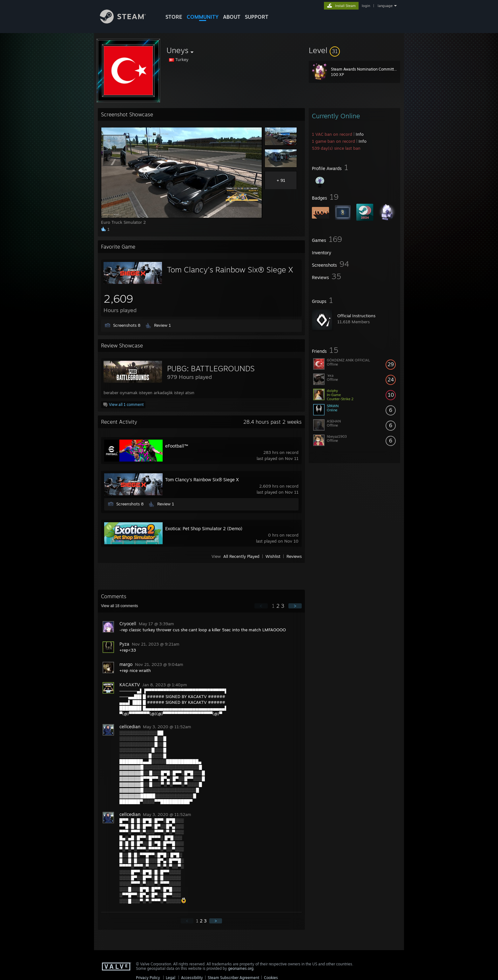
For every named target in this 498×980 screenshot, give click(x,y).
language (385, 6)
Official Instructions (356, 316)
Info (360, 134)
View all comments (120, 606)
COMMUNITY (203, 17)
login (366, 6)
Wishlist (273, 556)
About (232, 17)
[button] (354, 50)
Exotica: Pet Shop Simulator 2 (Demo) (204, 528)
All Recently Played (241, 556)
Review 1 (162, 325)
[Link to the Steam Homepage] (128, 22)
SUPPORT (257, 17)
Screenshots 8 (127, 325)
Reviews (294, 556)
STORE (174, 17)
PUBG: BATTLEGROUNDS (211, 368)
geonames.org (241, 968)
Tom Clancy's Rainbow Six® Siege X (230, 270)
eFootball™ (177, 446)
